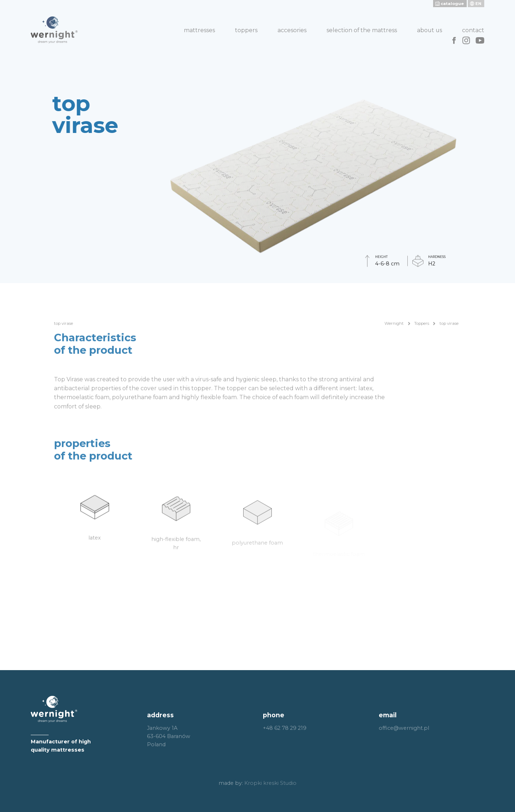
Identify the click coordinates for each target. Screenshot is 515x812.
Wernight (394, 333)
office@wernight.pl (404, 728)
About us (430, 30)
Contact (473, 30)
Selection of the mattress (362, 30)
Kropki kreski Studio (270, 783)
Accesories (292, 30)
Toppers (246, 30)
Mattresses (199, 30)
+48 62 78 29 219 (285, 728)
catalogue (452, 4)
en (478, 4)
